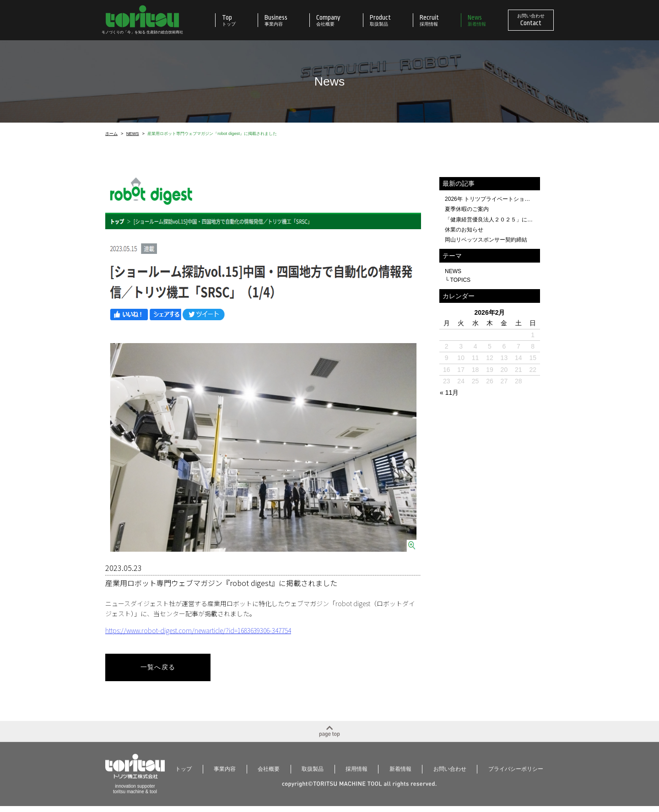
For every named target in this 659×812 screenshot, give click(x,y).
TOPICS (461, 280)
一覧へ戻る (158, 667)
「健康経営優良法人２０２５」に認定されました (490, 220)
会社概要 (269, 774)
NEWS (133, 134)
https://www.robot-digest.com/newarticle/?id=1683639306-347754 (198, 630)
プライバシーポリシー (516, 774)
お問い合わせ (450, 774)
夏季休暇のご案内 (467, 209)
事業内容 (225, 774)
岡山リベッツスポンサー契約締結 (486, 240)
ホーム (111, 134)
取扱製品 (313, 774)
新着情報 (400, 774)
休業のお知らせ (464, 230)
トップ (184, 774)
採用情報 (357, 774)
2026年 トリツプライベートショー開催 (490, 199)
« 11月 (449, 393)
